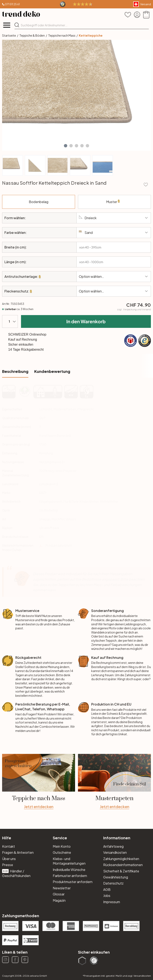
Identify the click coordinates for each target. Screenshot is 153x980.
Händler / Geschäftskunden (16, 873)
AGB (107, 889)
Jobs (107, 896)
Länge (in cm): (15, 262)
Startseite (9, 35)
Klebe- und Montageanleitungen (69, 861)
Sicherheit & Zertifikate (121, 871)
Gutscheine (62, 852)
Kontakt (9, 846)
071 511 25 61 (12, 4)
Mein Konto (62, 846)
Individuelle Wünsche (69, 870)
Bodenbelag (52, 199)
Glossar (59, 894)
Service (60, 838)
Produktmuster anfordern (73, 882)
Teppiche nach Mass (62, 35)
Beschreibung (15, 371)
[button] (66, 146)
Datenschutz (113, 883)
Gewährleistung (116, 877)
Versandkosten (115, 852)
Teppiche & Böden (32, 35)
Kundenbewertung (52, 371)
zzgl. (134, 309)
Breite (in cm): (16, 247)
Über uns (9, 859)
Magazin (59, 900)
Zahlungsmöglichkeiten (121, 859)
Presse (8, 865)
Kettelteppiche (91, 35)
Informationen (117, 838)
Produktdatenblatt (59, 545)
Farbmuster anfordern (70, 876)
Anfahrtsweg (113, 846)
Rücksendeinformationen (123, 865)
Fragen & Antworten (18, 852)
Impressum (112, 902)
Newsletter (62, 888)
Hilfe (7, 838)
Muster (121, 204)
